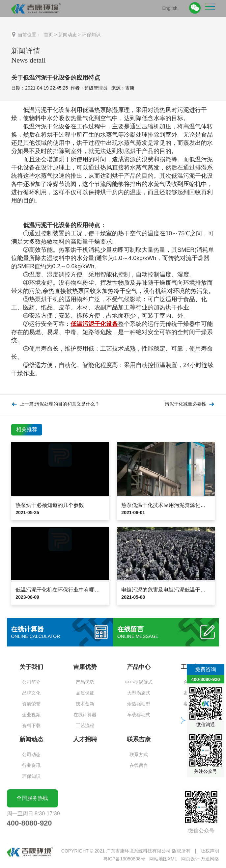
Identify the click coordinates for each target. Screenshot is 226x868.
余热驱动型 (139, 704)
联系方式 (139, 754)
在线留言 (139, 765)
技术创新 (85, 704)
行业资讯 (31, 765)
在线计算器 (85, 715)
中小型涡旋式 (139, 682)
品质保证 (85, 693)
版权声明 (210, 851)
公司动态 (31, 754)
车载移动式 (139, 715)
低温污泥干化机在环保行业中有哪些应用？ (66, 590)
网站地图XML (163, 859)
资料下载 (31, 725)
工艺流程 (85, 725)
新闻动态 (68, 35)
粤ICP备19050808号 (124, 859)
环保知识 (91, 35)
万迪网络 (210, 859)
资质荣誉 (31, 704)
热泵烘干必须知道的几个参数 (50, 505)
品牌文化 (31, 693)
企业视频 (31, 715)
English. (171, 8)
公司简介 (31, 682)
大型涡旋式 (139, 693)
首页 (48, 35)
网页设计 (190, 859)
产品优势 (85, 682)
